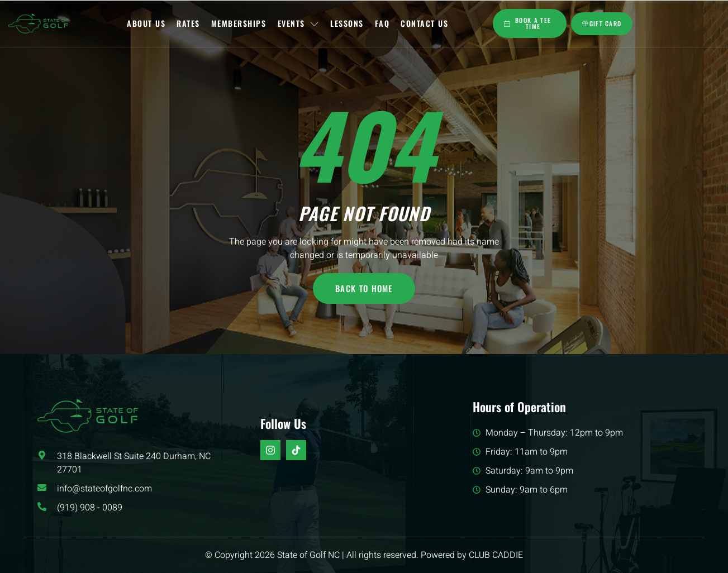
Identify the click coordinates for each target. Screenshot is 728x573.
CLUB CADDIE (496, 555)
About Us (147, 23)
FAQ (382, 23)
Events (299, 23)
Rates (189, 23)
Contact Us (424, 23)
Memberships (239, 23)
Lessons (347, 23)
